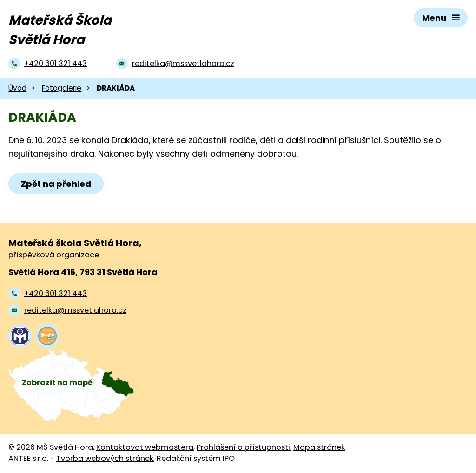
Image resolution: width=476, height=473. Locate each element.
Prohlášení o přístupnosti (243, 447)
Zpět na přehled (56, 184)
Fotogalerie (62, 88)
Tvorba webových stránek (105, 458)
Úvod (17, 88)
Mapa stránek (319, 447)
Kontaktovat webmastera (145, 447)
